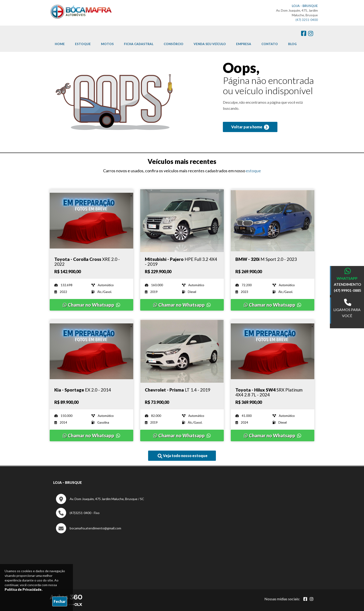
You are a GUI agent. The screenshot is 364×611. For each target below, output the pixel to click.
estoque (253, 171)
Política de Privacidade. (24, 589)
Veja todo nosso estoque (183, 456)
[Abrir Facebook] (305, 599)
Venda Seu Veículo (210, 44)
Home (60, 44)
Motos (107, 44)
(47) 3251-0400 (307, 20)
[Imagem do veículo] (91, 221)
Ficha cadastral (139, 44)
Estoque (83, 44)
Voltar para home (250, 127)
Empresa (244, 44)
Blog (292, 44)
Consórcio (174, 44)
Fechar (60, 601)
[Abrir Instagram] (312, 599)
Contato (270, 44)
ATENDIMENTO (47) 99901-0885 (348, 287)
